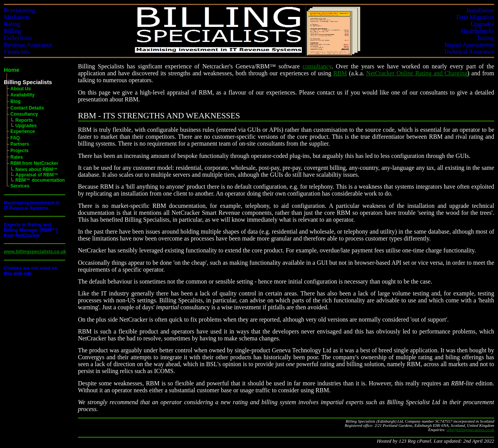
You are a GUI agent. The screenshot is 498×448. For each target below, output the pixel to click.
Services (20, 186)
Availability (22, 95)
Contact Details (27, 108)
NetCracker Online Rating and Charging (417, 73)
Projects (19, 151)
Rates (17, 157)
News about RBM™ (36, 169)
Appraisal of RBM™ (37, 175)
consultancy (317, 66)
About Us (21, 89)
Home (12, 70)
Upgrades (26, 126)
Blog (16, 101)
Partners (20, 144)
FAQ (15, 138)
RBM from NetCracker (34, 163)
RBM (340, 73)
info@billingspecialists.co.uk (470, 430)
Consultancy (24, 114)
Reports (24, 120)
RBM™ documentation (40, 180)
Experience (23, 131)
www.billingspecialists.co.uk (35, 252)
